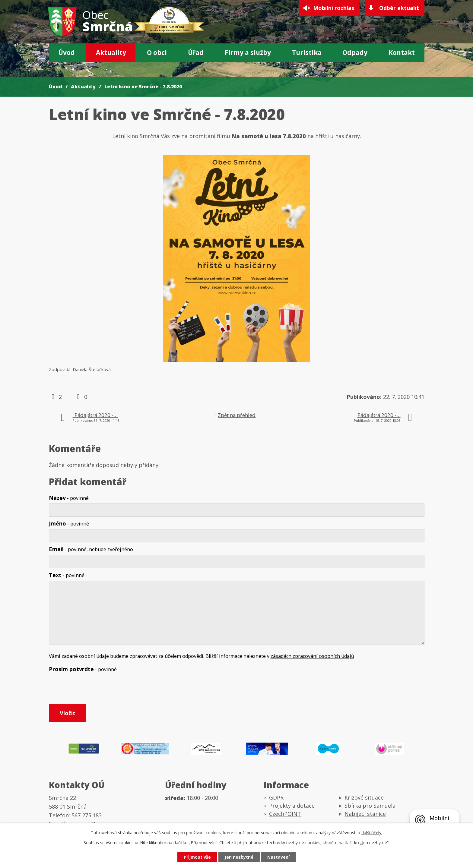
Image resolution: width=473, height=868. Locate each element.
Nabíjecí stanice (365, 814)
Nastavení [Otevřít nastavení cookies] (278, 857)
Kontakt (402, 52)
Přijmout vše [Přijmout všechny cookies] (197, 857)
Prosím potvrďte (83, 669)
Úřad (196, 52)
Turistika (307, 52)
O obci (157, 52)
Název (69, 498)
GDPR (276, 797)
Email (91, 549)
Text (67, 575)
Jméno (69, 523)
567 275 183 (87, 815)
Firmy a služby (248, 52)
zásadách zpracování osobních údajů (312, 656)
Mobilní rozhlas (334, 8)
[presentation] (95, 690)
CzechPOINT (285, 814)
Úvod (67, 52)
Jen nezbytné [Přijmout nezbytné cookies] (239, 857)
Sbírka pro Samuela (370, 806)
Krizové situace (364, 797)
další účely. (372, 833)
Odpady (355, 52)
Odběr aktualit (399, 8)
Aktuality (111, 52)
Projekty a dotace (292, 806)
